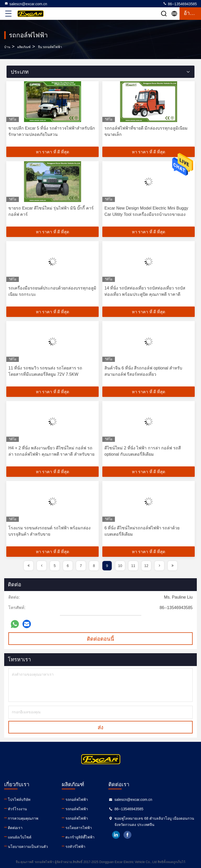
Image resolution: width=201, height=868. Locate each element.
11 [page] (133, 566)
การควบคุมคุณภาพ (23, 818)
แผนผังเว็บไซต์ (20, 837)
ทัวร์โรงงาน (17, 809)
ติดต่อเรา (15, 828)
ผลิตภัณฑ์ (24, 47)
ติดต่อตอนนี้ (100, 639)
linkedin (116, 835)
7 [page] (81, 566)
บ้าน (7, 47)
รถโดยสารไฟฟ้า (79, 828)
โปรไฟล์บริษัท (19, 800)
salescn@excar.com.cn (26, 4)
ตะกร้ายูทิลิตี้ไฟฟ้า (80, 837)
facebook (127, 835)
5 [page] (55, 566)
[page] (29, 566)
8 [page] (94, 566)
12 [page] (146, 566)
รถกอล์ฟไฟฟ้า (77, 800)
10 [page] (120, 566)
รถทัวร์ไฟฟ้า (75, 847)
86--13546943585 (180, 4)
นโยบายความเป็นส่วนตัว (28, 847)
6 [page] (68, 566)
